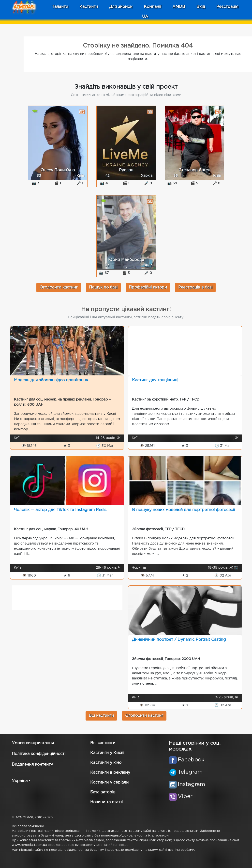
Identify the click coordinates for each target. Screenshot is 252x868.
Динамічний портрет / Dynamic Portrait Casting (179, 640)
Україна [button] (20, 781)
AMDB (179, 7)
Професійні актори (148, 287)
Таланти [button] (60, 7)
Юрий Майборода (126, 260)
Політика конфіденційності (39, 754)
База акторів (103, 792)
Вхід (201, 7)
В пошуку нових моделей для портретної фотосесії (183, 510)
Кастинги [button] (89, 7)
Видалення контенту (32, 764)
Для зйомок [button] (121, 7)
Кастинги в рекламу (110, 773)
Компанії (152, 7)
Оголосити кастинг (59, 287)
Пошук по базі (103, 287)
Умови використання (33, 743)
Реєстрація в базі (195, 287)
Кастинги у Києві (107, 753)
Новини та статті (107, 802)
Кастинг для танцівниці (155, 380)
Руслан (126, 170)
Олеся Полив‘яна (58, 170)
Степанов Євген (194, 170)
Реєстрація (227, 7)
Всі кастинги (101, 716)
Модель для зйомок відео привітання (51, 380)
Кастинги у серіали (109, 782)
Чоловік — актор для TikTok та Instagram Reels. (61, 510)
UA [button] (145, 17)
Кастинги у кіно (106, 763)
